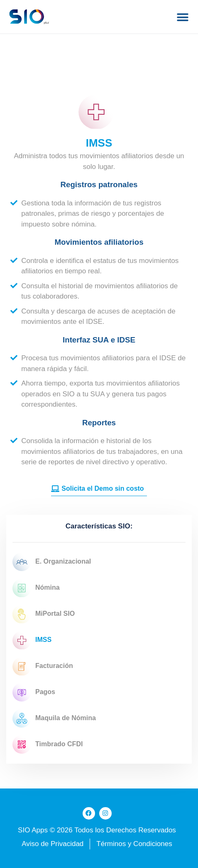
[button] (182, 17)
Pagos (34, 692)
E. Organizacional (52, 562)
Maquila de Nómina (54, 718)
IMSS (32, 640)
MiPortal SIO (44, 614)
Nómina (36, 588)
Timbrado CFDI (48, 744)
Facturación (43, 666)
